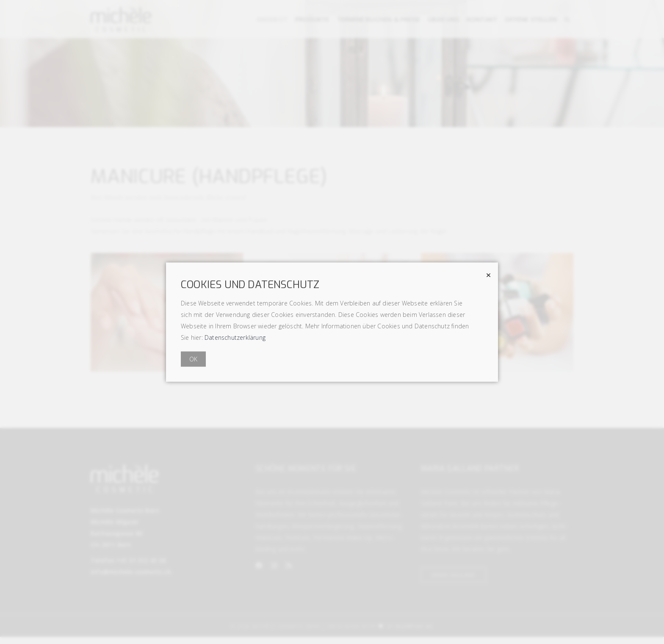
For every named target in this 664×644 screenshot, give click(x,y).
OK (193, 359)
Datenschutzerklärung (235, 337)
